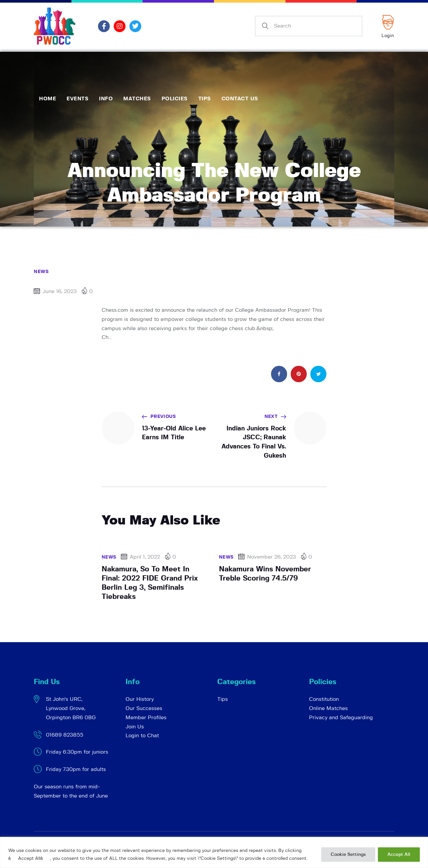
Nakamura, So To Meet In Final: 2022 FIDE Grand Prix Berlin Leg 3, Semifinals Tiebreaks (150, 583)
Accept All (399, 855)
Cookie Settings (348, 855)
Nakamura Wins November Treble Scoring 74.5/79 (265, 574)
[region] (214, 852)
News (41, 272)
